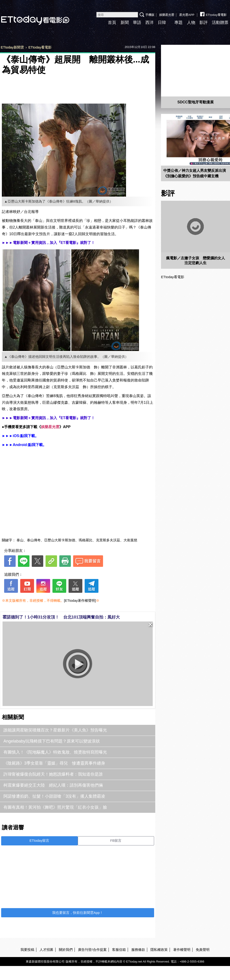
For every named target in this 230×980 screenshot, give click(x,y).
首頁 (112, 23)
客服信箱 (119, 950)
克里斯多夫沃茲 (108, 540)
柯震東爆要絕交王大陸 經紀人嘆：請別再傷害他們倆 (53, 785)
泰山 (20, 540)
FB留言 (116, 840)
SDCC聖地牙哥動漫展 (195, 102)
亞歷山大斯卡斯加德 (60, 540)
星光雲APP (187, 15)
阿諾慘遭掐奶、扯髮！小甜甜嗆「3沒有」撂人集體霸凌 (54, 796)
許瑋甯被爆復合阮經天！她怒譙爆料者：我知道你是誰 (53, 774)
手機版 (150, 15)
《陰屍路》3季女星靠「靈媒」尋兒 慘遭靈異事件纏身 (54, 763)
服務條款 (138, 950)
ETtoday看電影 (213, 13)
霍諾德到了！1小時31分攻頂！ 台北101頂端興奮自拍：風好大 (61, 617)
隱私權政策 (159, 950)
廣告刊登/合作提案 (92, 950)
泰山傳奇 (34, 540)
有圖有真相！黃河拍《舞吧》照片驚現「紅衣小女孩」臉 (55, 807)
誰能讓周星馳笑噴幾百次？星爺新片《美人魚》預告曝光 (55, 730)
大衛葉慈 (130, 540)
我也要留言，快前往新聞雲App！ (78, 913)
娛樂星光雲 (167, 15)
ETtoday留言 (39, 840)
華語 (137, 23)
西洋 (149, 23)
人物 (191, 23)
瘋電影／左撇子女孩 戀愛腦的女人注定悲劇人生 (195, 260)
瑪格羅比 (86, 540)
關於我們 (66, 950)
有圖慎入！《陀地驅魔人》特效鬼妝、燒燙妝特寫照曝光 (55, 752)
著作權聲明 (182, 950)
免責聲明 (203, 950)
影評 (204, 23)
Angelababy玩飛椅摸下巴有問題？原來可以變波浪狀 (52, 741)
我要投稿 (27, 950)
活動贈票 (220, 23)
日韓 (162, 23)
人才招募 (46, 950)
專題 (178, 23)
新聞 (125, 23)
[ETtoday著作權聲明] (80, 600)
